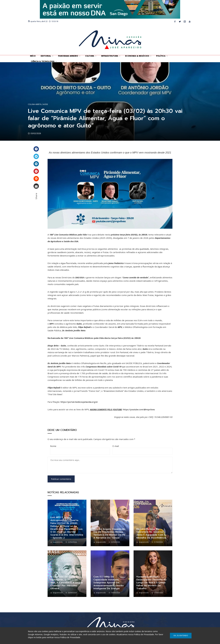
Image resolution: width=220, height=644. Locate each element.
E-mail (116, 446)
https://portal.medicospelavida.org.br (79, 402)
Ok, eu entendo (181, 635)
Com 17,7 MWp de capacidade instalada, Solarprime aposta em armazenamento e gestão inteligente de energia (109, 583)
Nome (53, 446)
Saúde (45, 104)
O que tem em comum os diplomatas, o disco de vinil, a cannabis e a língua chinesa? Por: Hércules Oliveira (67, 583)
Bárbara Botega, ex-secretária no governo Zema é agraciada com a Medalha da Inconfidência (151, 533)
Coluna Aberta (35, 104)
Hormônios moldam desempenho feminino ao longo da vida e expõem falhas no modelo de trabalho (151, 583)
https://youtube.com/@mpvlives (139, 409)
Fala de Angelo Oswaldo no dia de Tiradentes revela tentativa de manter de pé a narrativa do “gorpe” (109, 533)
